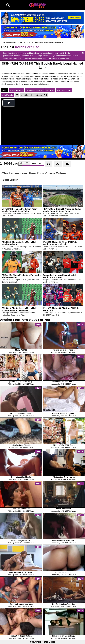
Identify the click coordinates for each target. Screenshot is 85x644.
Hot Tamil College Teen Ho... (64, 604)
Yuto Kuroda (7, 95)
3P (17, 95)
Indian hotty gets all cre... (21, 541)
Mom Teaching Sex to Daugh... (21, 572)
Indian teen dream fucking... (64, 636)
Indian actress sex (64, 509)
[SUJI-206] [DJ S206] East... (64, 445)
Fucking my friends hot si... (64, 350)
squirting (38, 95)
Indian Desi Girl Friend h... (21, 445)
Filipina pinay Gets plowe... (64, 477)
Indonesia (11, 42)
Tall (46, 95)
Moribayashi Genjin (34, 91)
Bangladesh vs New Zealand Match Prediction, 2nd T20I (60, 276)
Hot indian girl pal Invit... (21, 477)
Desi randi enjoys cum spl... (21, 604)
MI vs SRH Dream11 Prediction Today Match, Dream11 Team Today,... (20, 210)
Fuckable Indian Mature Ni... (64, 541)
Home (3, 42)
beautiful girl (26, 95)
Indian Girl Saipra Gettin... (21, 636)
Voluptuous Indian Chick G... (64, 382)
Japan (4, 91)
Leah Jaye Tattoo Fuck (21, 509)
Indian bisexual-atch (64, 572)
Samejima (50, 91)
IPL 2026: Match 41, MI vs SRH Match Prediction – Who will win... (61, 243)
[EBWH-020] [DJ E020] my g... (21, 382)
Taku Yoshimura (64, 91)
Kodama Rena (17, 91)
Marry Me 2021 (21, 350)
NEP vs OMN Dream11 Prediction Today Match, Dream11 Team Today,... (62, 210)
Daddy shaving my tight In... (64, 413)
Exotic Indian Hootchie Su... (21, 413)
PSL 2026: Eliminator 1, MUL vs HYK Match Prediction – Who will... (19, 309)
